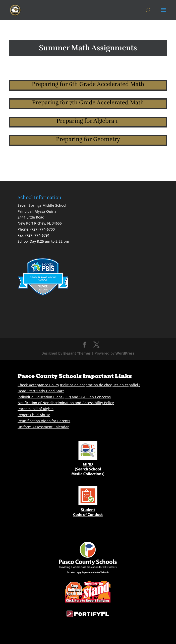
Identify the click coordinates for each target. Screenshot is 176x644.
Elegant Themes (77, 353)
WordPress (125, 353)
